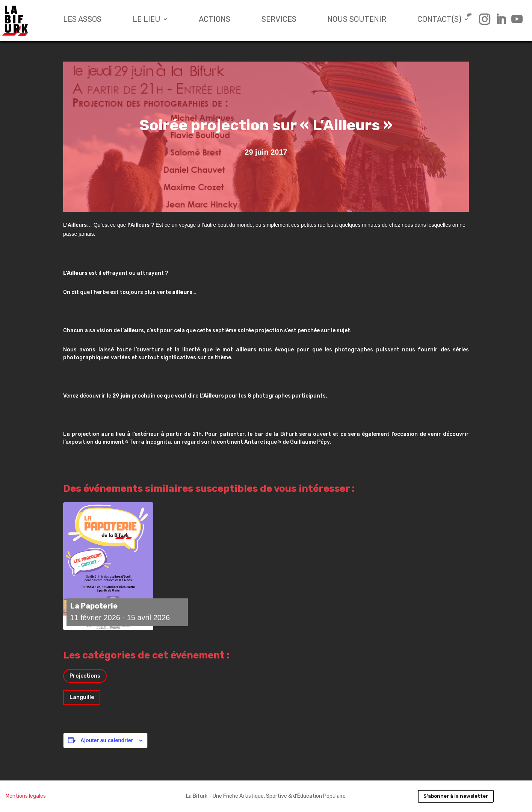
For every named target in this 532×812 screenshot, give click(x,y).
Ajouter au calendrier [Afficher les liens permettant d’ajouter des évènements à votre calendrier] (107, 740)
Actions (215, 20)
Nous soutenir (357, 20)
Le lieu (147, 20)
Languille (82, 697)
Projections (85, 676)
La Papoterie (94, 606)
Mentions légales (26, 796)
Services (279, 20)
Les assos (82, 20)
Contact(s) (439, 20)
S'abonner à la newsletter (456, 796)
